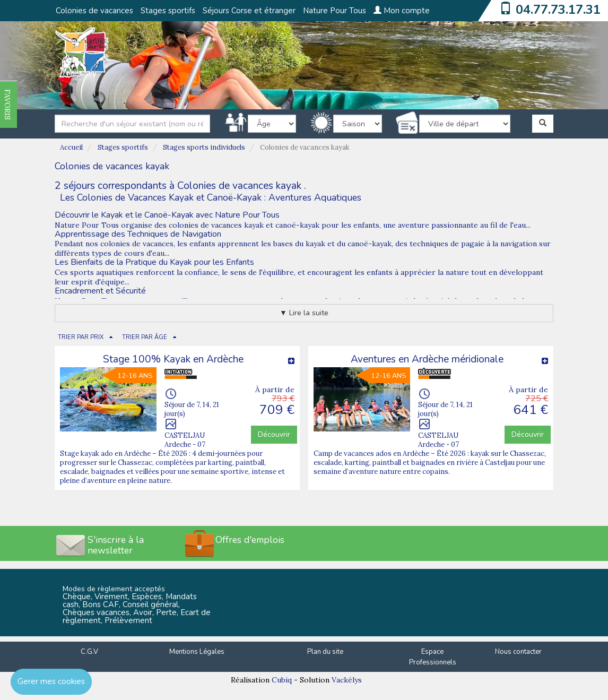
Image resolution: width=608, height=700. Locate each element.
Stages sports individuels (204, 147)
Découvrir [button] (274, 434)
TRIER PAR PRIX (81, 337)
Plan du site (325, 652)
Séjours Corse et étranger (249, 11)
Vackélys (347, 680)
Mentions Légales (197, 652)
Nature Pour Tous (335, 11)
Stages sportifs (168, 11)
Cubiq (282, 680)
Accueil (71, 147)
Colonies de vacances (94, 11)
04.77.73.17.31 (558, 10)
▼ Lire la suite (304, 313)
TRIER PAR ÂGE (145, 337)
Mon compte (402, 11)
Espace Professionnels (433, 657)
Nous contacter (518, 652)
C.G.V (89, 652)
